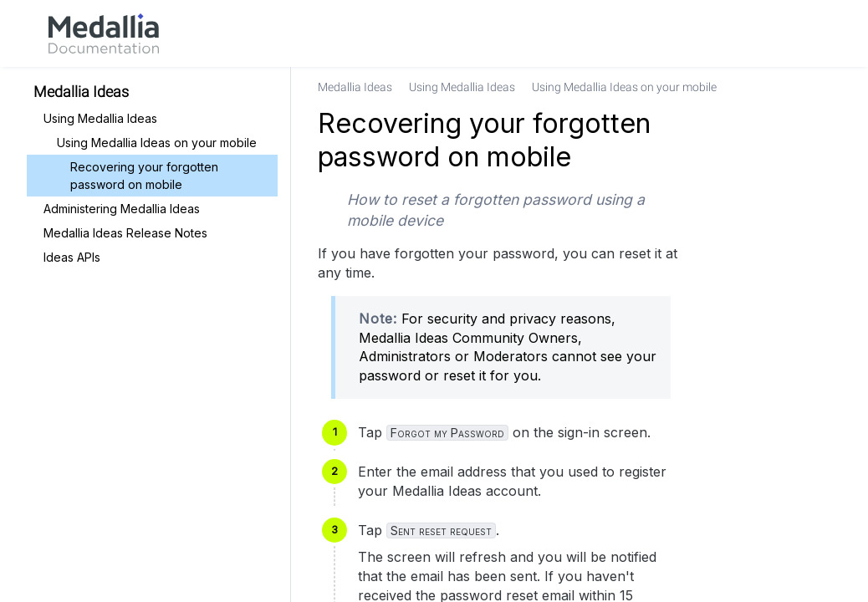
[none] (821, 87)
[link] (104, 33)
